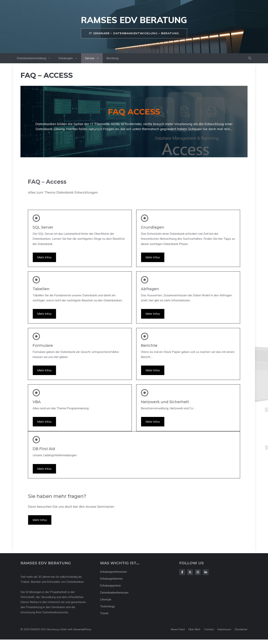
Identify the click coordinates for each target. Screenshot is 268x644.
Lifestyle (106, 599)
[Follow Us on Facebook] (182, 572)
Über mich (194, 629)
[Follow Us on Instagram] (198, 572)
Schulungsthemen (111, 579)
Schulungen (70, 58)
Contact (209, 629)
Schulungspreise (110, 585)
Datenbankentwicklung (36, 58)
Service (94, 58)
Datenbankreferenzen (114, 593)
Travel (104, 613)
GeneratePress (82, 629)
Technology (107, 606)
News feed (178, 629)
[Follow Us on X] (190, 572)
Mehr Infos (44, 257)
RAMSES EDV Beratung (134, 20)
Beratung (113, 58)
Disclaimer (241, 629)
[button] (250, 58)
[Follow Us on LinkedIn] (206, 572)
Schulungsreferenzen (113, 572)
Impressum (224, 629)
